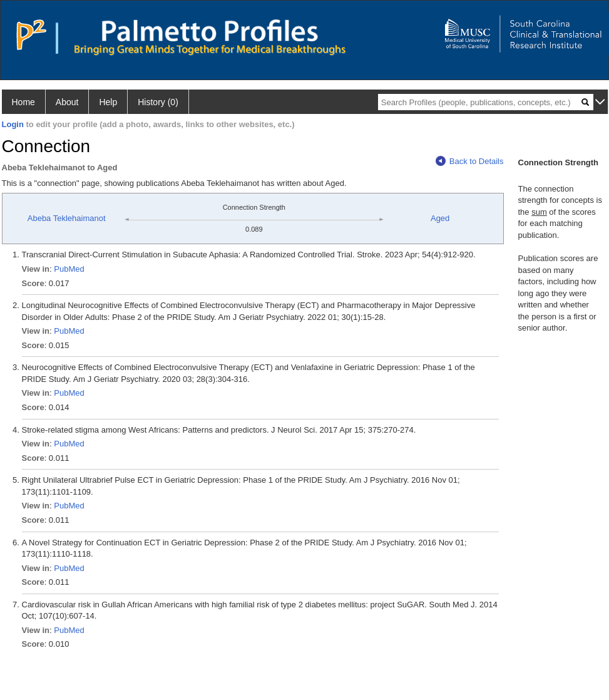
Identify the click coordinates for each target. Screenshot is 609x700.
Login (13, 124)
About (67, 102)
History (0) (158, 102)
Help (108, 102)
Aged (440, 218)
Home (23, 102)
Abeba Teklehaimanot (67, 218)
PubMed (69, 269)
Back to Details (470, 161)
